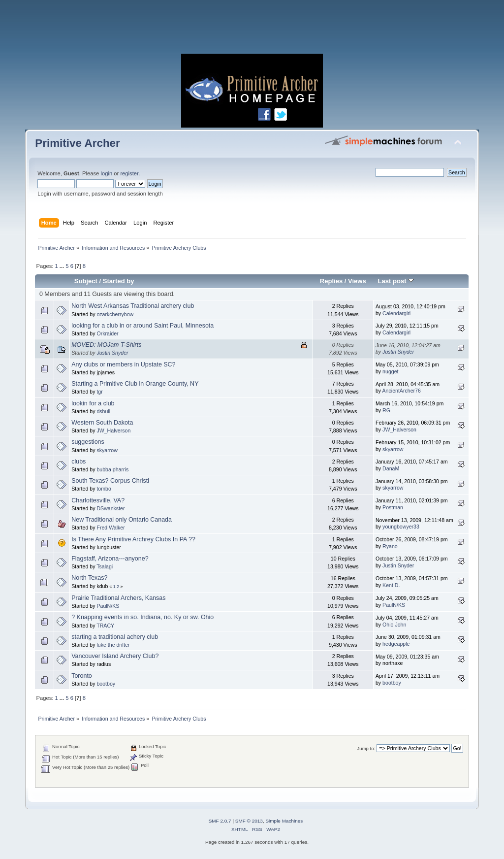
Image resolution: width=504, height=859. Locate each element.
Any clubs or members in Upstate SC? (123, 364)
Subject (86, 281)
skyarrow (107, 450)
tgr (99, 392)
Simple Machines (284, 821)
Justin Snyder (112, 353)
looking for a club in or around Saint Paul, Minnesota (142, 326)
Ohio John (394, 625)
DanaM (391, 468)
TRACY (105, 626)
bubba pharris (112, 469)
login (106, 173)
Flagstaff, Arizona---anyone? (110, 559)
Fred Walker (110, 528)
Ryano (390, 546)
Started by (119, 281)
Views (357, 281)
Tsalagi (105, 566)
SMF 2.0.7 (220, 821)
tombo (104, 489)
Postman (393, 507)
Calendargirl (396, 313)
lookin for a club (93, 403)
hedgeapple (396, 644)
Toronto (82, 676)
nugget (390, 371)
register (129, 173)
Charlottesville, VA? (98, 500)
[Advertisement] (252, 30)
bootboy (106, 684)
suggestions (88, 442)
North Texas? (89, 578)
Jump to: (366, 748)
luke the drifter (113, 645)
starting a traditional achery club (115, 637)
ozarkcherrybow (115, 314)
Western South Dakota (102, 423)
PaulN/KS (108, 606)
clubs (79, 462)
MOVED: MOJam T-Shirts (106, 345)
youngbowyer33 (401, 527)
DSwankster (110, 508)
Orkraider (107, 333)
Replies (331, 281)
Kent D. (391, 585)
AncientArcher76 (402, 391)
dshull (103, 411)
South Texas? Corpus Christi (110, 481)
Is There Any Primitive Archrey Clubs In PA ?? (133, 539)
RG (386, 410)
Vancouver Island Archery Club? (115, 656)
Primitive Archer (78, 143)
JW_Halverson (113, 430)
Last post (396, 281)
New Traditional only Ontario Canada (122, 520)
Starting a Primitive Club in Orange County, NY (135, 384)
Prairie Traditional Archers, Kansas (118, 598)
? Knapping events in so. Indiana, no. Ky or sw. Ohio (142, 617)
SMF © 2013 (249, 821)
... (63, 266)
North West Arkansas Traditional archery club (133, 306)
